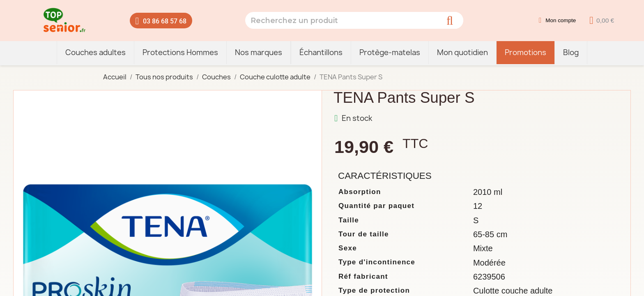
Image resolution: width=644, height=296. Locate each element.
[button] (161, 21)
